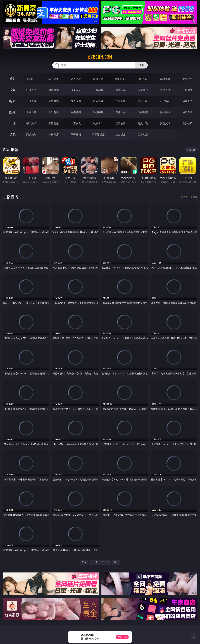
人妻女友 (76, 123)
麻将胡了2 (120, 79)
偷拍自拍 (54, 101)
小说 (12, 123)
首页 (84, 562)
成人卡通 (76, 101)
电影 (12, 101)
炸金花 (143, 79)
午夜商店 (54, 134)
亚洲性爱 (31, 101)
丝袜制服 (143, 90)
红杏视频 (121, 134)
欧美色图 (76, 112)
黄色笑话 (165, 123)
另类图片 (187, 112)
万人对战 (76, 79)
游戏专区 (98, 79)
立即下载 (122, 637)
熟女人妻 (121, 90)
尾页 (116, 562)
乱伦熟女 (165, 101)
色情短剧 (143, 134)
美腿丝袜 (121, 112)
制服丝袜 (121, 101)
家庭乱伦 (54, 123)
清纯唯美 (143, 112)
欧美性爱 (98, 101)
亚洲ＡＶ (31, 90)
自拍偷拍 (54, 90)
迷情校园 (121, 123)
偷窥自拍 (31, 112)
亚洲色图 (54, 112)
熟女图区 (165, 112)
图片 (12, 112)
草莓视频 (76, 134)
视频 (12, 90)
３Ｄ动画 (98, 90)
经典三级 (143, 101)
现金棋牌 (165, 79)
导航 (12, 134)
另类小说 (143, 123)
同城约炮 (31, 134)
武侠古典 (98, 123)
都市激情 (31, 123)
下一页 (106, 562)
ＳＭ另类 (187, 90)
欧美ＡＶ (76, 90)
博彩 (12, 79)
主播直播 (165, 90)
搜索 (141, 65)
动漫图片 (98, 112)
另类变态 (187, 101)
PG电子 (31, 79)
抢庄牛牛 (187, 79)
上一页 (94, 562)
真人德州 (54, 79)
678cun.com (100, 57)
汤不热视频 (98, 134)
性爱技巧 (187, 123)
